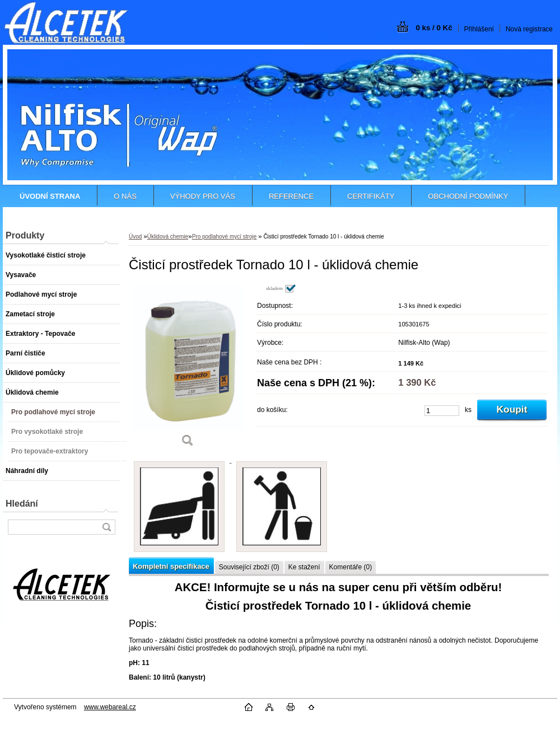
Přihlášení (479, 29)
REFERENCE (291, 196)
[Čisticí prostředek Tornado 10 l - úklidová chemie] (188, 369)
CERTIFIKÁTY (371, 196)
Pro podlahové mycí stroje (225, 237)
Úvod (135, 237)
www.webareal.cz (110, 707)
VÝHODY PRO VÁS (203, 196)
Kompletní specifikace (171, 566)
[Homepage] (50, 196)
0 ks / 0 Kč (434, 28)
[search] (106, 527)
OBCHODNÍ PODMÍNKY (468, 196)
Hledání (22, 504)
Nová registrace (529, 29)
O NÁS (125, 196)
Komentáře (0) (351, 567)
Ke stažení (304, 567)
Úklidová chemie (168, 237)
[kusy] (442, 411)
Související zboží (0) (249, 567)
